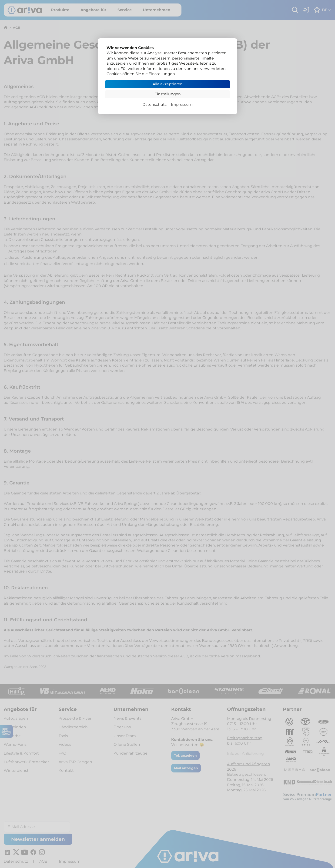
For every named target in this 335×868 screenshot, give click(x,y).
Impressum (182, 104)
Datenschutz (154, 104)
